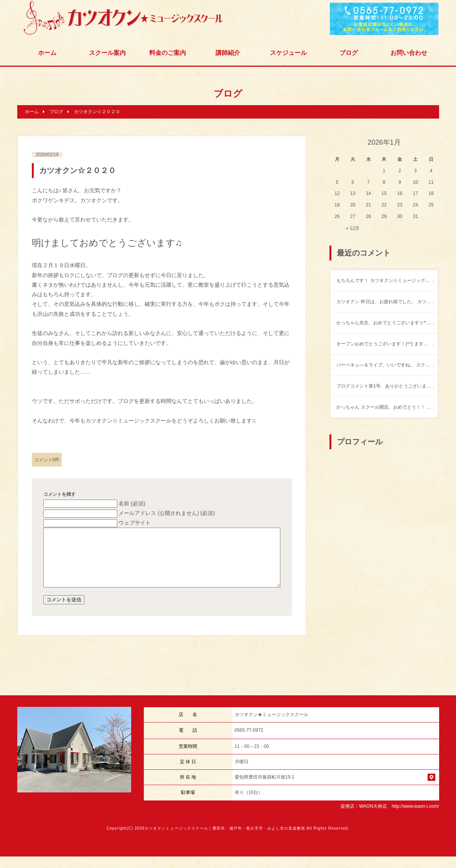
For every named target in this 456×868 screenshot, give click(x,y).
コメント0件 (47, 460)
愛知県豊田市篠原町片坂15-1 (265, 789)
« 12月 (353, 228)
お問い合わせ (409, 53)
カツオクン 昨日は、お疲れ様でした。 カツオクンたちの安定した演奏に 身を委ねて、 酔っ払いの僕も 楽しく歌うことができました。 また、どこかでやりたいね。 (387, 302)
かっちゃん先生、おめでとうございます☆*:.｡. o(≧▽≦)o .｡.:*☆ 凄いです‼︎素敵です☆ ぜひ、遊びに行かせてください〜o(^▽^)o (387, 323)
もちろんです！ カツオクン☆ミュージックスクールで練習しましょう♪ (387, 281)
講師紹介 (228, 53)
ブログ (349, 53)
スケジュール (288, 53)
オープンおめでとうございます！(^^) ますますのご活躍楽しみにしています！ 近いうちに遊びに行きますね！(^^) (387, 344)
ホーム (47, 53)
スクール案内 (107, 53)
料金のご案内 (168, 53)
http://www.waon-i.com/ (415, 818)
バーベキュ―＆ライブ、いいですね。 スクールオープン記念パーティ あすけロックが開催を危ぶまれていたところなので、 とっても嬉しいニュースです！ (387, 365)
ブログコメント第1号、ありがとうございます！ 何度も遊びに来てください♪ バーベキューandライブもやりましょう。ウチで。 (387, 386)
